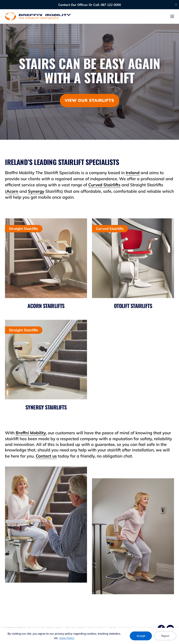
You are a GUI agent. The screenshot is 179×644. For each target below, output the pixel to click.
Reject (165, 636)
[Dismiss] (176, 5)
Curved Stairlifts (104, 185)
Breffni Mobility (31, 433)
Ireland (133, 173)
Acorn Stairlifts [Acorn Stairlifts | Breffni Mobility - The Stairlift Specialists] (46, 306)
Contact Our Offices (73, 5)
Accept (141, 636)
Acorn (12, 191)
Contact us (46, 456)
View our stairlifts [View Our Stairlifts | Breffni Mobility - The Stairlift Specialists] (89, 100)
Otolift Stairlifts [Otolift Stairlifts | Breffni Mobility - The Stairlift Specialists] (133, 306)
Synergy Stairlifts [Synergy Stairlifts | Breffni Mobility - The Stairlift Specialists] (46, 407)
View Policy (67, 638)
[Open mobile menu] (172, 16)
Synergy (36, 191)
